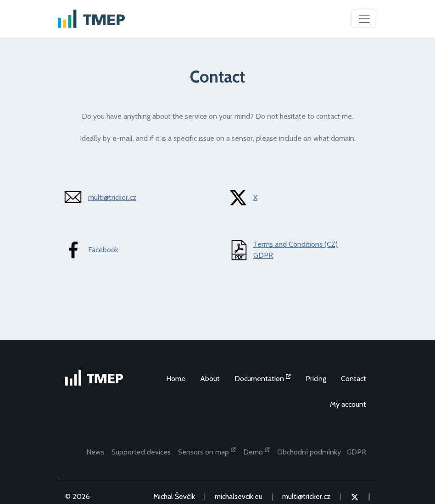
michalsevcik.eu (239, 496)
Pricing (316, 379)
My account (348, 404)
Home (176, 379)
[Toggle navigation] (364, 19)
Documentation (263, 378)
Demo (257, 451)
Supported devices (141, 452)
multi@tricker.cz (112, 197)
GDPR (263, 255)
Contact (354, 379)
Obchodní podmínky (309, 452)
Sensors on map (207, 451)
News (95, 452)
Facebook (103, 250)
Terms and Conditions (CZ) (296, 244)
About (210, 379)
